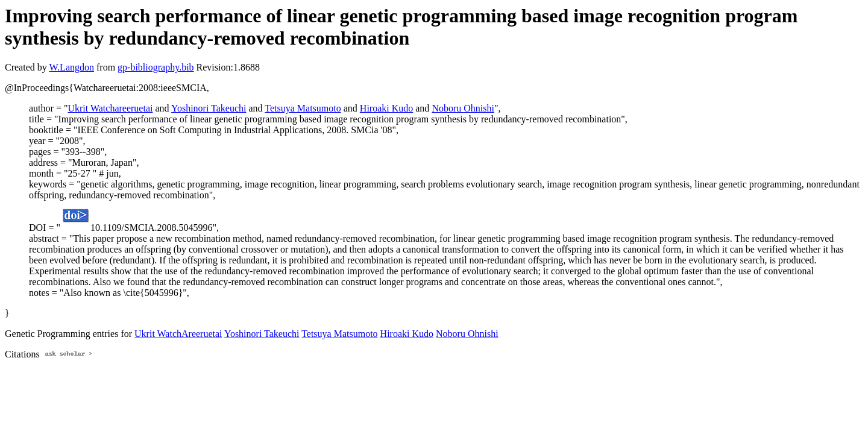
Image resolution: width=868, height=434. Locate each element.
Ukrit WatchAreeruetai (178, 334)
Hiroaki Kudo (386, 108)
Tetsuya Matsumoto (303, 108)
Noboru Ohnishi (463, 108)
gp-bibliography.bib (156, 67)
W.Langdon (71, 67)
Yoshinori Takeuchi (209, 108)
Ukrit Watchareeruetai (110, 108)
